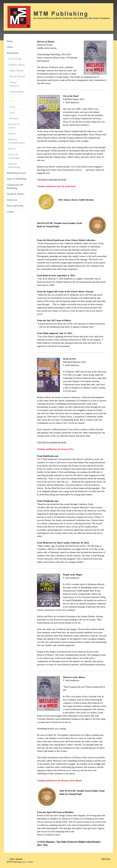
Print (11, 859)
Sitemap (19, 859)
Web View (106, 859)
